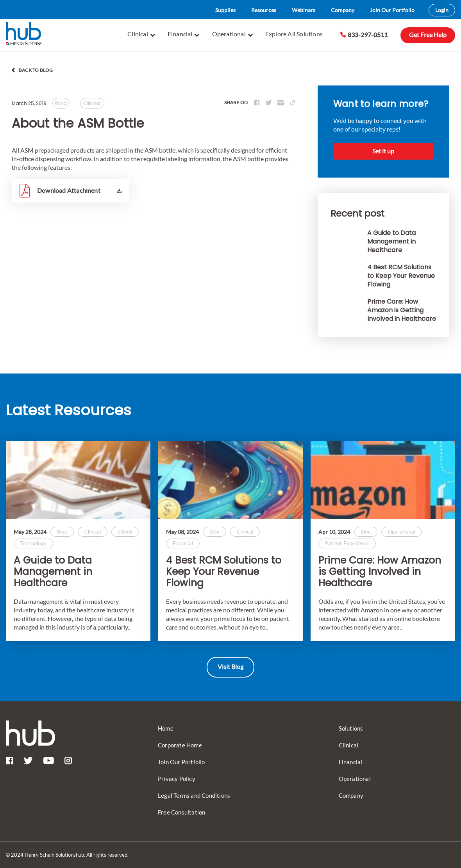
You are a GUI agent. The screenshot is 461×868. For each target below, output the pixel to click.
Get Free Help (428, 35)
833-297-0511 (364, 35)
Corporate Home (180, 745)
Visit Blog (230, 666)
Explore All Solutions (294, 34)
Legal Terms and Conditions (194, 795)
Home (166, 728)
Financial (184, 34)
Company (343, 10)
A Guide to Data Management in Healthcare (53, 572)
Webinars (304, 10)
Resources (264, 10)
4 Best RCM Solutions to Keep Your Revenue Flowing (224, 572)
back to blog (36, 70)
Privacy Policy (177, 779)
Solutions (351, 728)
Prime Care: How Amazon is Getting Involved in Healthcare (380, 572)
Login (442, 10)
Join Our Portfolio (392, 10)
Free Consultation (181, 812)
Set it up (383, 151)
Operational (232, 34)
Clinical (141, 34)
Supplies (225, 10)
